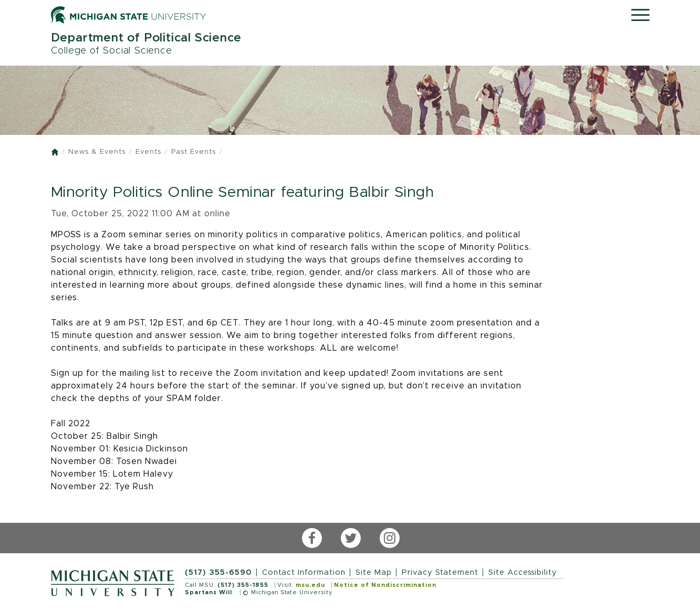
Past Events (194, 152)
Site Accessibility (523, 572)
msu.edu (310, 585)
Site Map (374, 572)
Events (148, 152)
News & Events (97, 152)
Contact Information (304, 572)
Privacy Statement (440, 572)
